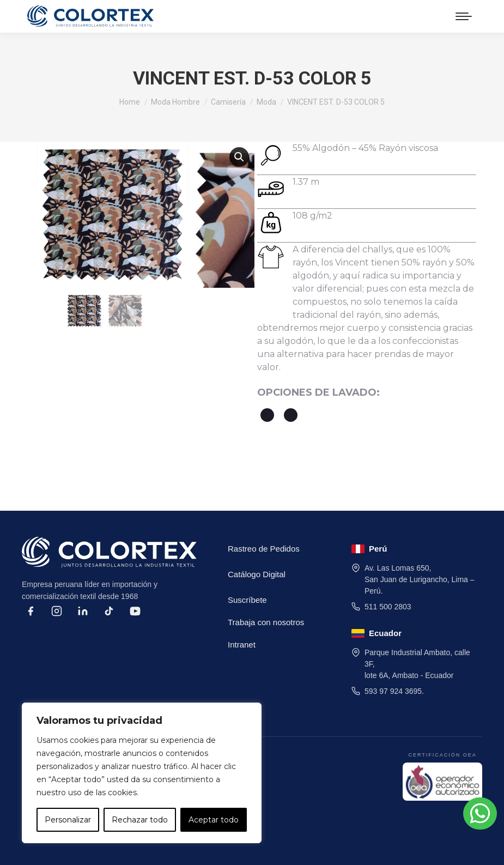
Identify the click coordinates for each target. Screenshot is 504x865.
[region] (142, 773)
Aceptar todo (214, 820)
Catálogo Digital (257, 574)
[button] (239, 157)
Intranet (242, 645)
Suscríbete (247, 600)
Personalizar (68, 820)
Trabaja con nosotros (266, 622)
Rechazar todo (140, 820)
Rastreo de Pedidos (264, 549)
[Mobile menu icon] (464, 16)
